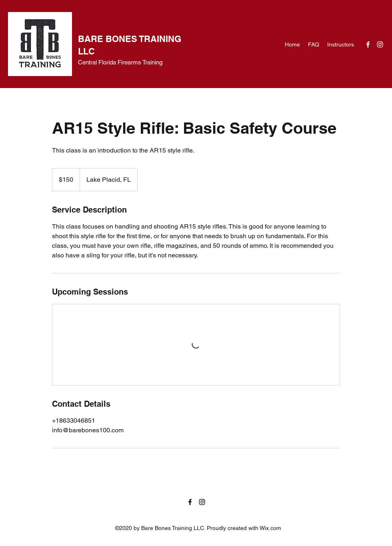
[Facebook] (368, 44)
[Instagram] (380, 44)
